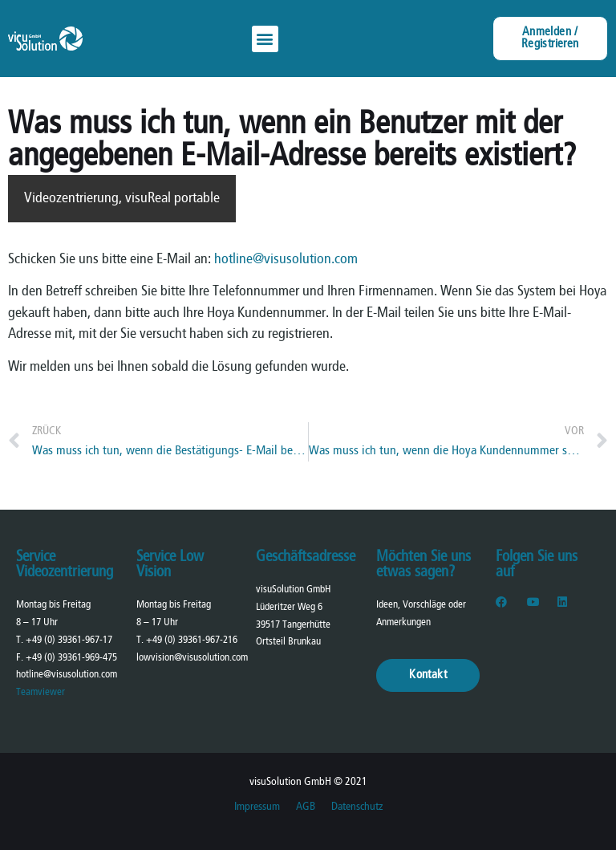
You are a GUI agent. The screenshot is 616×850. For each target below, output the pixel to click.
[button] (265, 39)
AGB (306, 807)
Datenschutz (357, 807)
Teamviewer (41, 692)
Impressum (257, 807)
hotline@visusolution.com (286, 260)
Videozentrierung (71, 199)
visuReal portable (172, 199)
